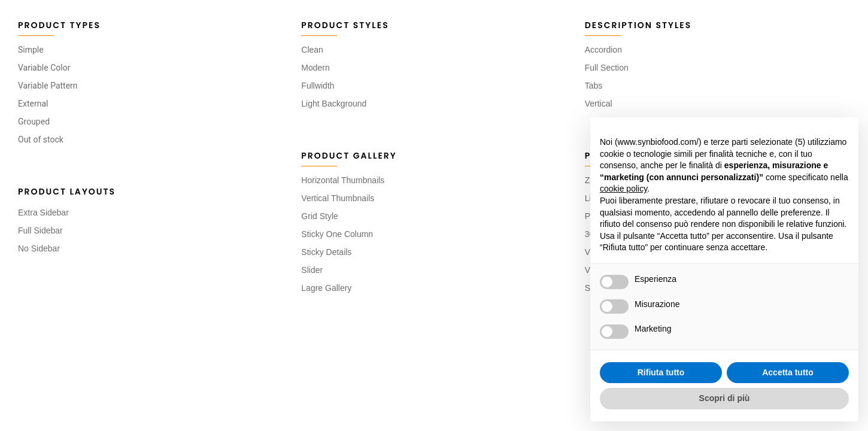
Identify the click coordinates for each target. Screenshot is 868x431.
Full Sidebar (40, 230)
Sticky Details (326, 252)
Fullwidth (318, 86)
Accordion (603, 50)
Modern (315, 68)
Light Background (334, 104)
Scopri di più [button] (725, 398)
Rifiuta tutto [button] (661, 372)
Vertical (599, 104)
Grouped (34, 122)
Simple (31, 50)
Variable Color (44, 68)
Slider (312, 270)
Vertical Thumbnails (338, 198)
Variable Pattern (48, 86)
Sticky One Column (337, 234)
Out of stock (41, 139)
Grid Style (319, 216)
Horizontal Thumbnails (343, 180)
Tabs (594, 86)
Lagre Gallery (326, 288)
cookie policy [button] (623, 189)
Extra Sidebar (43, 213)
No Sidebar (39, 248)
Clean (312, 50)
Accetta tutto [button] (788, 372)
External (33, 104)
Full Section (607, 68)
